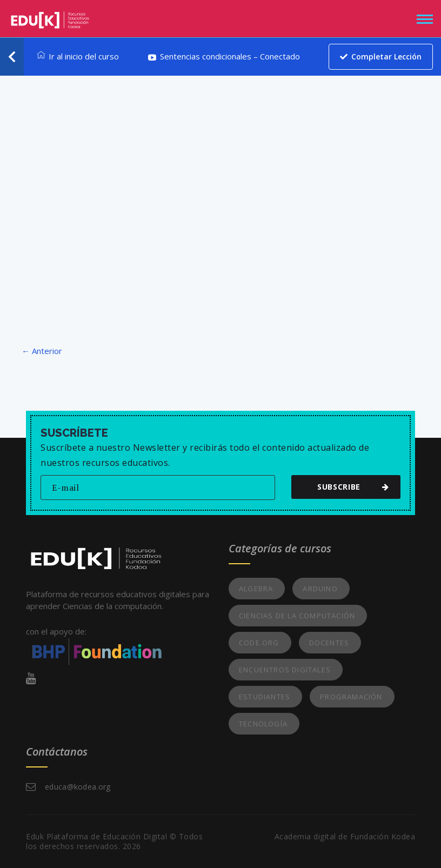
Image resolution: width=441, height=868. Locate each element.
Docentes (329, 643)
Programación (351, 697)
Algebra (256, 589)
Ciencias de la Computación (297, 616)
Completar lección (381, 56)
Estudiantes (265, 697)
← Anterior (42, 351)
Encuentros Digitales (285, 670)
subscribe (351, 487)
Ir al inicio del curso (78, 56)
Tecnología (263, 724)
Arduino (320, 589)
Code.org (259, 643)
